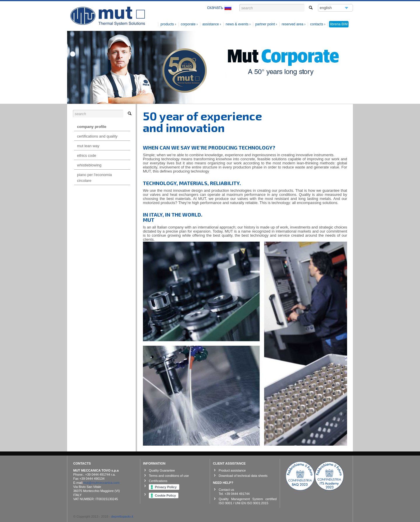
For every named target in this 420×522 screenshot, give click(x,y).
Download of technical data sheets (243, 476)
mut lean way (88, 146)
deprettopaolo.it (122, 516)
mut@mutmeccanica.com (101, 483)
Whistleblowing (89, 165)
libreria (339, 24)
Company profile (92, 127)
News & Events (237, 24)
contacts (317, 24)
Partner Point (265, 24)
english (326, 9)
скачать (219, 8)
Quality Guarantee (162, 470)
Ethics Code (87, 155)
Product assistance (232, 470)
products (168, 24)
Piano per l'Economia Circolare (94, 178)
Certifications (158, 481)
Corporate (188, 24)
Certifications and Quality (97, 136)
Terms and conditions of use (169, 476)
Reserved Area (293, 24)
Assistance (211, 24)
